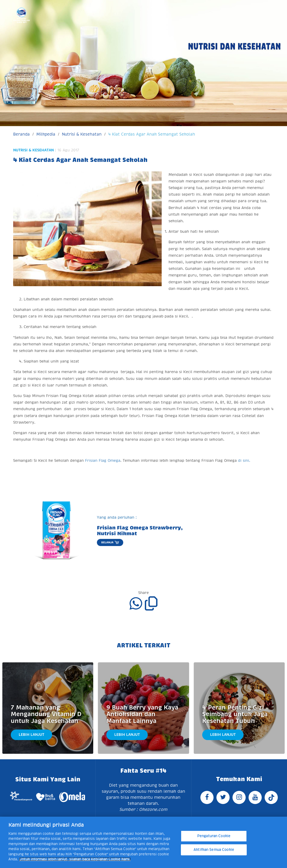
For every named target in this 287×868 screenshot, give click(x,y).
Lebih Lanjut (31, 735)
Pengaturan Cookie (214, 836)
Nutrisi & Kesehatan (82, 134)
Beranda (21, 134)
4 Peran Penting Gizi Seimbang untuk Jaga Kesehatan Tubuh (235, 714)
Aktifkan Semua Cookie (214, 850)
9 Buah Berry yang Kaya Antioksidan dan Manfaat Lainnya (142, 714)
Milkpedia (46, 134)
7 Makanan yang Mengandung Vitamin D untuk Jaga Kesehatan (46, 714)
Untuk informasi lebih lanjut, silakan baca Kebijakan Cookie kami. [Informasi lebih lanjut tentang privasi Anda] (75, 859)
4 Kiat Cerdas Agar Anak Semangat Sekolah (152, 134)
